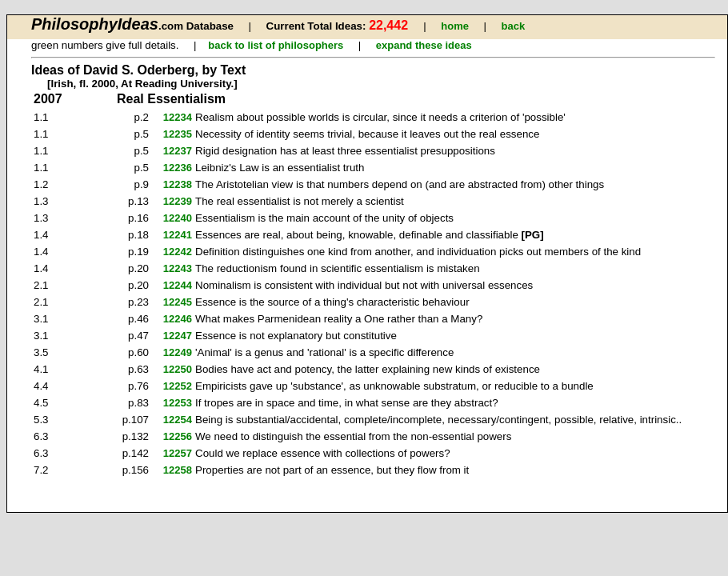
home (455, 26)
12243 (178, 268)
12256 (178, 436)
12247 (178, 336)
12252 (178, 386)
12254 (178, 420)
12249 (178, 352)
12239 (178, 201)
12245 (178, 302)
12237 (178, 151)
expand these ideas (424, 45)
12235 (178, 134)
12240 (178, 218)
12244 (178, 285)
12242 (178, 252)
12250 (178, 369)
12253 (178, 403)
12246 (178, 319)
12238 (178, 184)
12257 (178, 453)
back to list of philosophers (276, 45)
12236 (178, 168)
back (513, 26)
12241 (178, 235)
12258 (178, 470)
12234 (178, 117)
